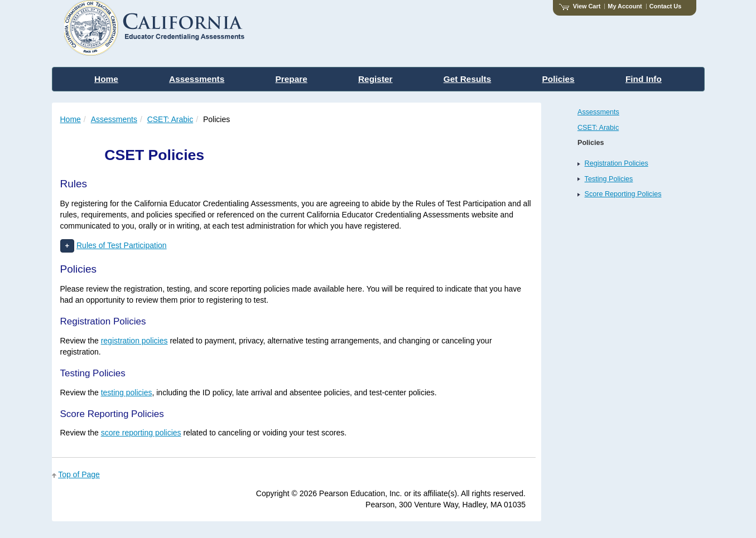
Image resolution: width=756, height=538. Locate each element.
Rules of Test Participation (122, 245)
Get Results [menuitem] (468, 79)
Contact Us (666, 6)
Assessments (114, 119)
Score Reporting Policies (623, 194)
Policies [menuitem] (558, 79)
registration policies (134, 341)
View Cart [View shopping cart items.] (580, 6)
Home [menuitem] (106, 79)
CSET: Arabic (170, 119)
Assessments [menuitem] (197, 79)
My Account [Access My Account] (625, 6)
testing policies (127, 392)
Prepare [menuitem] (291, 79)
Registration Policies (617, 163)
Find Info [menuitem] (644, 79)
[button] (68, 246)
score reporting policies (141, 433)
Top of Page (79, 474)
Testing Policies (609, 179)
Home (71, 119)
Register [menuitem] (375, 79)
